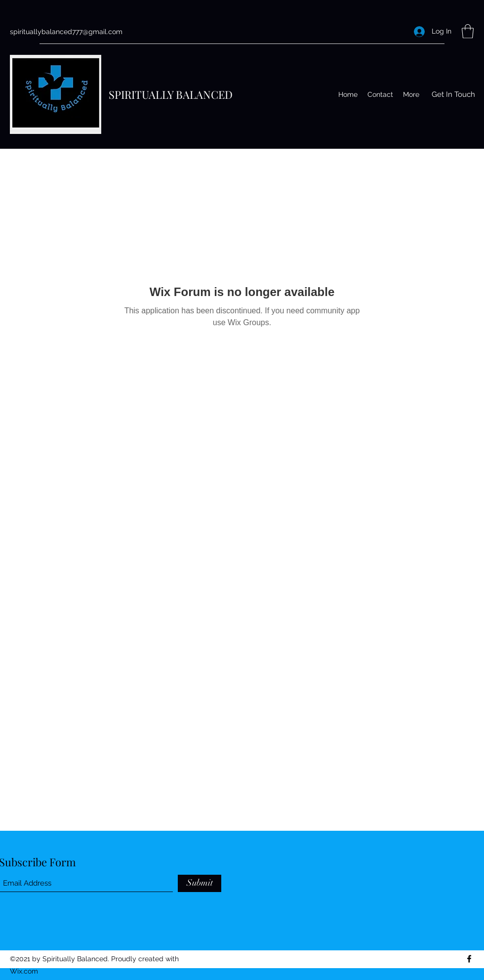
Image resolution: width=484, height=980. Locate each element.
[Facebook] (469, 959)
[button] (468, 31)
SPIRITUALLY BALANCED (171, 94)
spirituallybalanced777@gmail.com (66, 32)
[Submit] (200, 883)
